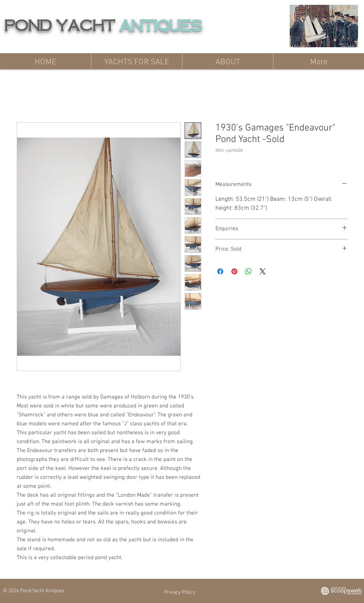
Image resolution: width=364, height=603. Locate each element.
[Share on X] (263, 271)
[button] (136, 61)
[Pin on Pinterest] (234, 271)
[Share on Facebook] (220, 271)
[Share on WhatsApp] (248, 271)
